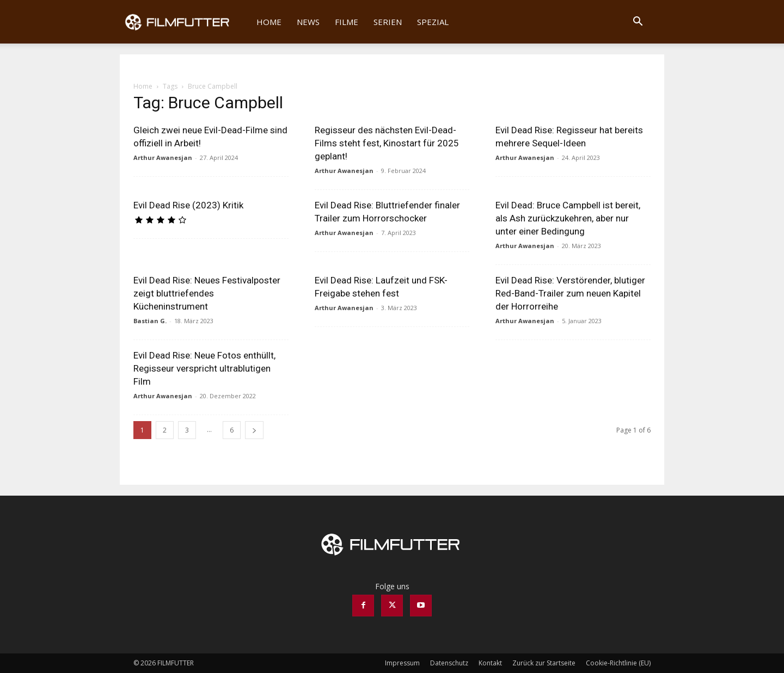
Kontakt (490, 663)
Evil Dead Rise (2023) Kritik (188, 205)
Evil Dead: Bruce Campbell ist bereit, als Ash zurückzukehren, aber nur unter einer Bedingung (568, 218)
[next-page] (254, 430)
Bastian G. (150, 321)
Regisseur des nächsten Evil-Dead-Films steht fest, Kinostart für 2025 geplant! (387, 143)
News (308, 22)
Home (269, 22)
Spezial (433, 22)
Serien (388, 22)
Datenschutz (449, 663)
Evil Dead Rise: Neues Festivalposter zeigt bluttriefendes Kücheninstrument (207, 293)
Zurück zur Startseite (544, 663)
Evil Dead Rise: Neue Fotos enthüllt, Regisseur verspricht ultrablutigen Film (204, 368)
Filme (347, 22)
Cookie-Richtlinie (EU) (618, 663)
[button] (638, 23)
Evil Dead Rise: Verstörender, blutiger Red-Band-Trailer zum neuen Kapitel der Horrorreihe (570, 293)
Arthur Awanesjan (163, 158)
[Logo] (184, 22)
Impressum (402, 663)
